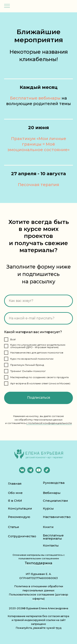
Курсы (48, 508)
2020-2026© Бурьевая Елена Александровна (38, 608)
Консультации (20, 508)
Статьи (14, 527)
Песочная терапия (38, 185)
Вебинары (52, 493)
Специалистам (55, 501)
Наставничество (57, 517)
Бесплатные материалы (53, 537)
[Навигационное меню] (7, 6)
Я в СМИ (15, 501)
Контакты (51, 545)
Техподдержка (38, 563)
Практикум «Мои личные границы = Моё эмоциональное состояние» (38, 144)
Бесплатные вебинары (35, 98)
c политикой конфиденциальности (49, 423)
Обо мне (15, 493)
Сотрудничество (22, 536)
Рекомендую (19, 517)
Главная (15, 484)
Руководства (54, 483)
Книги (48, 527)
